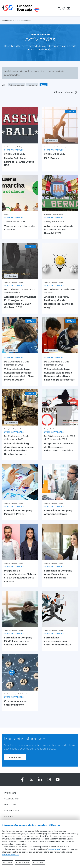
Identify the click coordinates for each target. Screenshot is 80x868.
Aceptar (7, 862)
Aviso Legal (10, 793)
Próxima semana (16, 85)
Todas (44, 85)
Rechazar (38, 862)
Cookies (8, 816)
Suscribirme (15, 757)
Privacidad (10, 804)
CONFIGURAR (54, 849)
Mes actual (32, 85)
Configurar (22, 862)
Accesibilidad (11, 799)
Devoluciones (11, 810)
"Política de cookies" (11, 854)
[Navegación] (75, 8)
